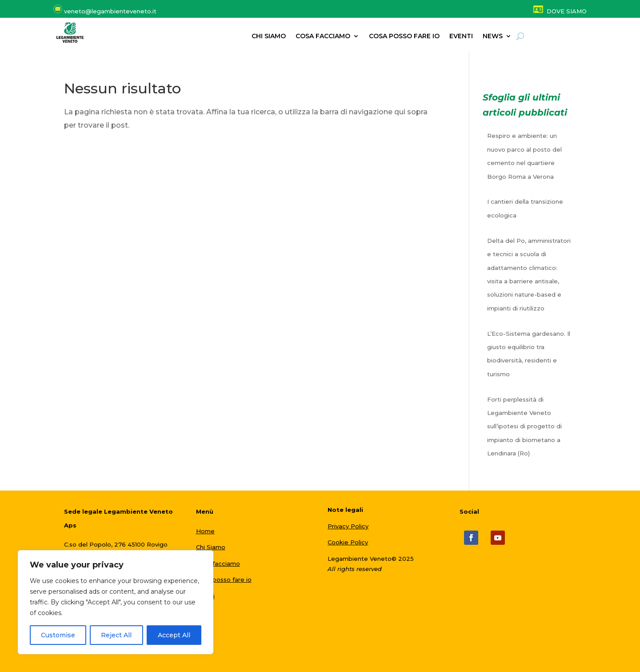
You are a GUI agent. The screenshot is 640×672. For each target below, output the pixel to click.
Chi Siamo (211, 547)
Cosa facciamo (323, 36)
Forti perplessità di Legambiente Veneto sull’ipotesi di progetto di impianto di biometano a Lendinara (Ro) (524, 427)
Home (205, 531)
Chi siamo (269, 36)
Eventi (461, 36)
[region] (116, 602)
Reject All (116, 635)
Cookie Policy (348, 542)
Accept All (174, 635)
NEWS (493, 36)
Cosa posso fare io (404, 36)
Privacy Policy (348, 526)
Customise (58, 635)
